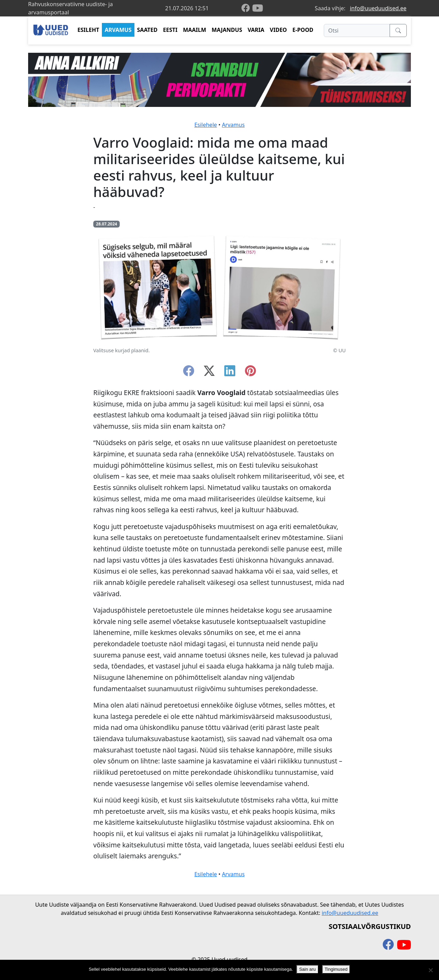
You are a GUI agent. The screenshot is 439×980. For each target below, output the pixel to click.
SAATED (147, 30)
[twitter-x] (209, 373)
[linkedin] (230, 373)
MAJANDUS (227, 30)
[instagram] (250, 373)
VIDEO (278, 30)
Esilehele (206, 125)
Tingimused (336, 969)
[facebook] (247, 8)
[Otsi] (357, 30)
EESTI (170, 30)
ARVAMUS (118, 30)
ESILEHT (88, 30)
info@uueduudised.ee (378, 8)
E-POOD (303, 30)
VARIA (256, 30)
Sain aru (307, 969)
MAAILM (194, 30)
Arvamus (233, 125)
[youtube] (258, 8)
